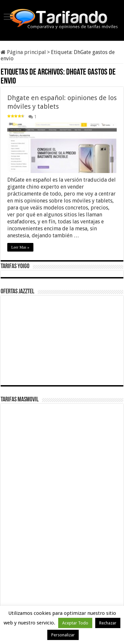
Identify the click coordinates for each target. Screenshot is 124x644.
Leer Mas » (20, 247)
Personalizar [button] (63, 635)
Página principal (23, 52)
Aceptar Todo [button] (75, 623)
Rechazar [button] (108, 623)
